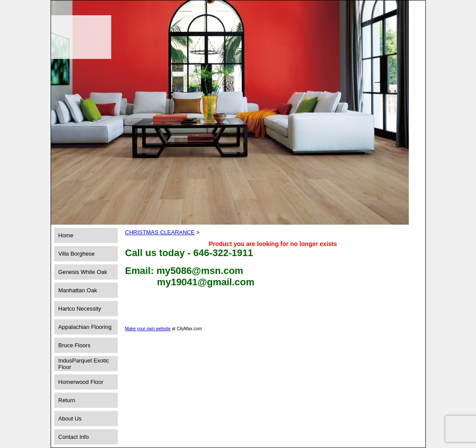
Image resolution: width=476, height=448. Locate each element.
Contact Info (74, 437)
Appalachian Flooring (85, 327)
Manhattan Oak (78, 290)
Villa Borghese (77, 254)
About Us (70, 419)
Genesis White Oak (83, 272)
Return (67, 400)
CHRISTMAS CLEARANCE (160, 232)
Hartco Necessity (80, 309)
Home (66, 235)
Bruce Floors (75, 345)
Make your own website (148, 329)
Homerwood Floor (81, 382)
